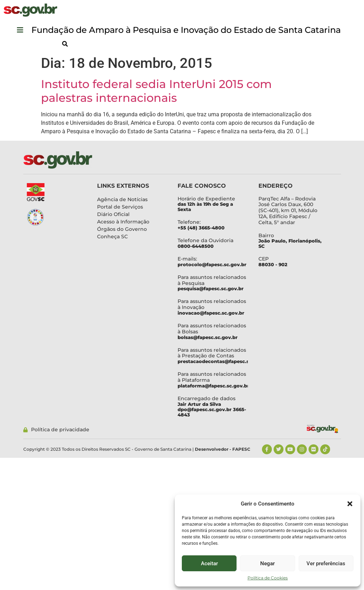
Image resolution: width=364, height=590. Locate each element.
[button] (350, 504)
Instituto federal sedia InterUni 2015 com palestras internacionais (156, 91)
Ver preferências (326, 563)
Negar (267, 563)
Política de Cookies (268, 578)
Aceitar (209, 563)
